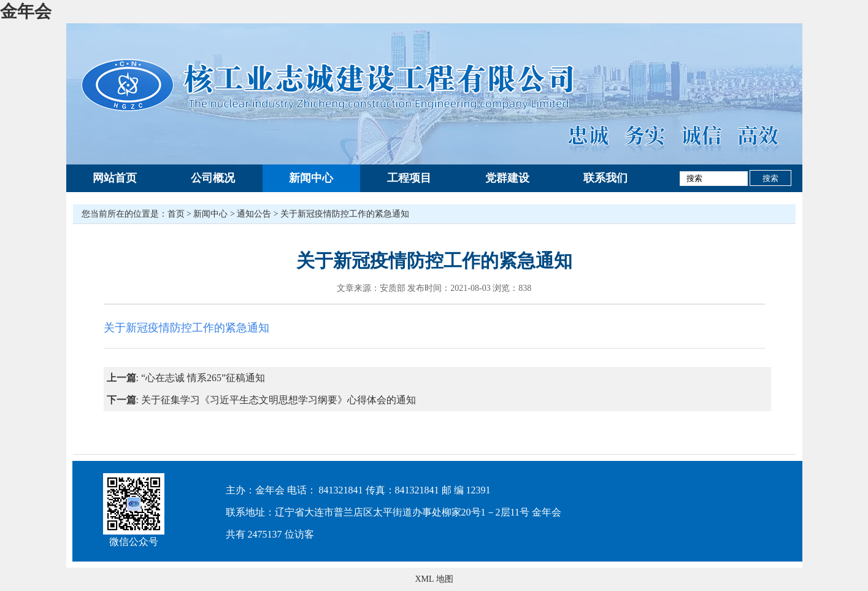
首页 (176, 214)
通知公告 (254, 214)
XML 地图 (434, 579)
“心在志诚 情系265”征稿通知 (203, 378)
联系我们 (605, 178)
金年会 (26, 11)
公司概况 (213, 178)
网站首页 (115, 178)
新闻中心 (311, 178)
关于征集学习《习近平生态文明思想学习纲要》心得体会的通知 (278, 400)
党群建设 (507, 178)
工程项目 (409, 178)
